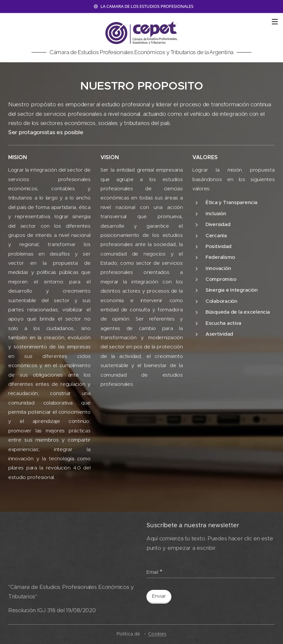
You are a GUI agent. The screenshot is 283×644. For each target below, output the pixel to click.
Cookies (157, 634)
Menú (275, 22)
